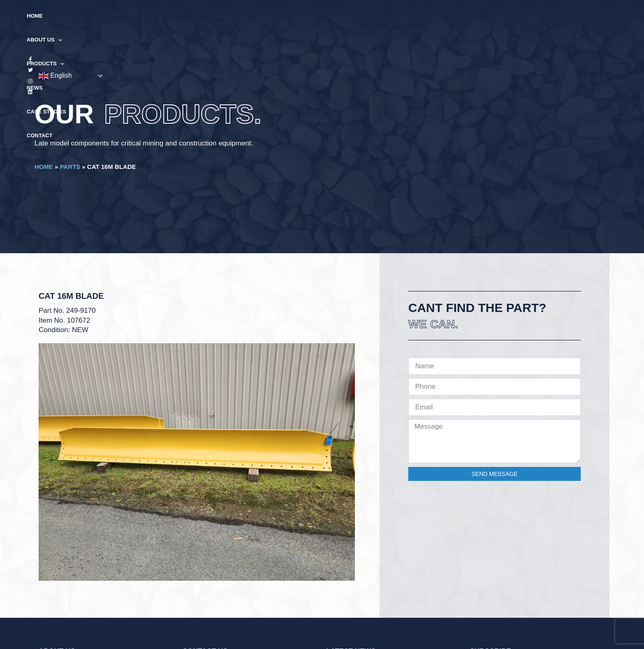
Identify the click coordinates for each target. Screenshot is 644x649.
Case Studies (373, 16)
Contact (418, 16)
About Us (245, 16)
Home (207, 16)
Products (294, 16)
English (555, 16)
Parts (70, 167)
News (333, 16)
